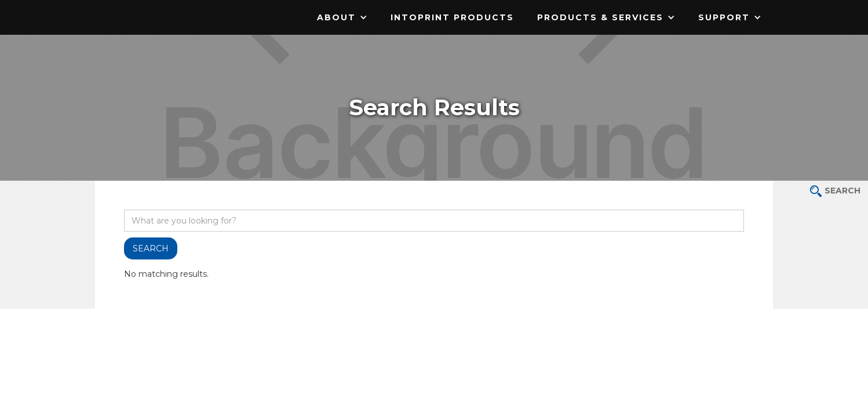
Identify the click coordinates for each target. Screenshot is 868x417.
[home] (167, 9)
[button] (342, 17)
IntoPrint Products (452, 17)
